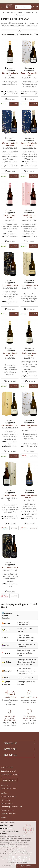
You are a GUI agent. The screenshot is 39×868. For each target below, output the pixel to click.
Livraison (4, 793)
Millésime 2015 (27, 664)
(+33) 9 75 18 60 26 (7, 767)
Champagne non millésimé (26, 660)
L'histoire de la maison (25, 35)
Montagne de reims (24, 651)
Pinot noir (20, 644)
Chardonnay (21, 646)
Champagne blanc (23, 624)
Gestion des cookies (8, 846)
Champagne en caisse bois (26, 671)
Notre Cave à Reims (8, 828)
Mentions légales (7, 839)
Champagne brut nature (25, 638)
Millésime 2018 (22, 662)
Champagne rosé (23, 622)
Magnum (20, 631)
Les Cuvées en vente (8, 35)
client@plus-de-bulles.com (10, 774)
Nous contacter (9, 780)
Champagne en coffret (25, 673)
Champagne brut (23, 635)
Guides (3, 817)
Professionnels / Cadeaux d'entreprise (14, 835)
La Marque (5, 825)
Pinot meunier (30, 644)
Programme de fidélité (9, 796)
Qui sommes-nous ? (8, 822)
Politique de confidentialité (10, 842)
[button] (19, 743)
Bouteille (20, 629)
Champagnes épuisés (8, 814)
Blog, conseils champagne (10, 832)
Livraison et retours (7, 810)
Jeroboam (28, 629)
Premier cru (29, 677)
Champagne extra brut (25, 640)
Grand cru (21, 677)
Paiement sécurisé (7, 803)
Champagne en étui (24, 668)
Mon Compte (5, 800)
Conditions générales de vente (11, 807)
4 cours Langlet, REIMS (9, 788)
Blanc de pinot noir (24, 682)
